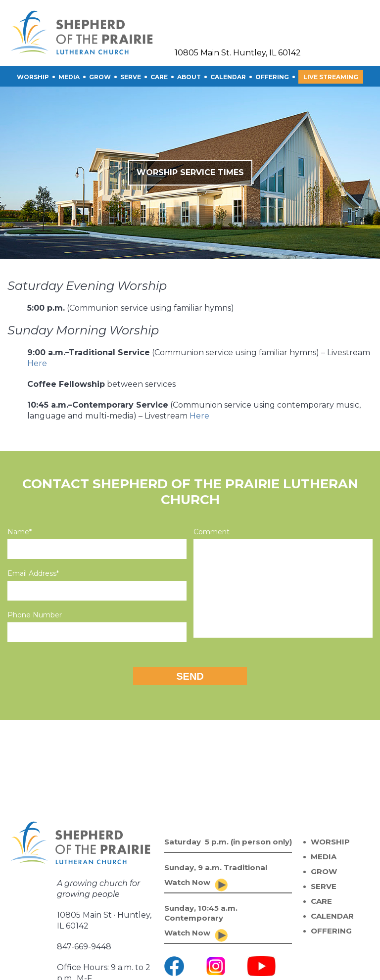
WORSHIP (330, 842)
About (189, 77)
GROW (100, 77)
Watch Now (187, 882)
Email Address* (33, 573)
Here (37, 363)
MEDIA (324, 857)
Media (69, 77)
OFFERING (272, 77)
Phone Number (35, 615)
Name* (20, 532)
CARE (159, 77)
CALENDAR (228, 77)
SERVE (131, 77)
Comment (212, 532)
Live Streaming (331, 77)
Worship (33, 77)
